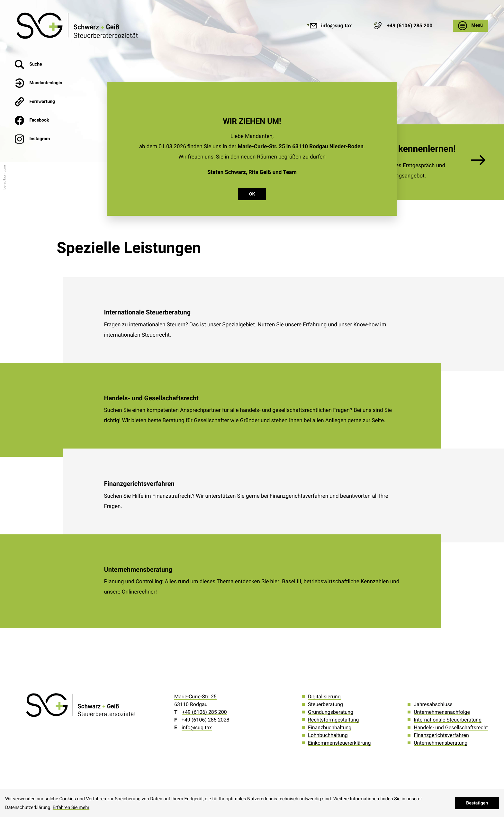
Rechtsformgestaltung (333, 720)
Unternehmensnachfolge (442, 712)
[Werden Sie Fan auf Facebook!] (39, 120)
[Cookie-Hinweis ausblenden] (477, 803)
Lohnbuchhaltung (328, 735)
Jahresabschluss (433, 704)
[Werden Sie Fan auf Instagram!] (39, 139)
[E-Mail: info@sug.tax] (329, 26)
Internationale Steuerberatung (448, 720)
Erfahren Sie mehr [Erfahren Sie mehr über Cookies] (71, 808)
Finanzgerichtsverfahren (441, 735)
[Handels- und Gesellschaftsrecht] (252, 410)
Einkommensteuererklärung (339, 743)
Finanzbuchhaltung (330, 727)
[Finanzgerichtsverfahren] (252, 495)
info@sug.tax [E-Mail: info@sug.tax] (197, 727)
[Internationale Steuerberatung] (252, 324)
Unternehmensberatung (441, 743)
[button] (402, 26)
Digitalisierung (324, 697)
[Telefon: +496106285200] (204, 712)
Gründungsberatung (331, 712)
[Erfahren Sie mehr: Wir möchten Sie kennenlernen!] (408, 162)
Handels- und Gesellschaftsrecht (451, 727)
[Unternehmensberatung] (252, 581)
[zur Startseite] (78, 26)
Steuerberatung (325, 704)
